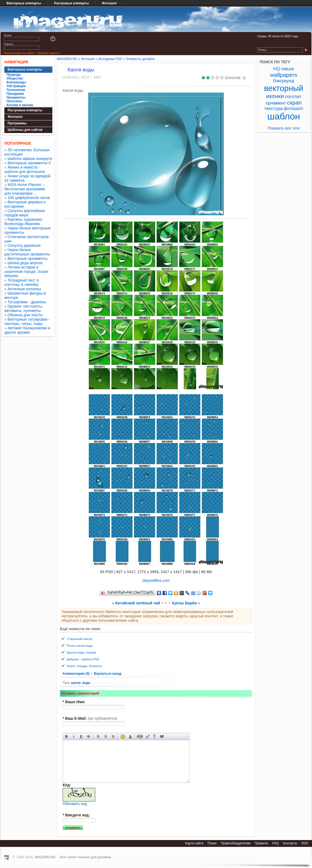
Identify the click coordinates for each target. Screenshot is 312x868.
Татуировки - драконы (27, 302)
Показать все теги (284, 128)
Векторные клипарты (24, 3)
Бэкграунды (16, 82)
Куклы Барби (184, 603)
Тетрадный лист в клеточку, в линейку (22, 282)
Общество (15, 78)
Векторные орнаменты (28, 258)
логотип (293, 97)
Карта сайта (194, 843)
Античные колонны (24, 289)
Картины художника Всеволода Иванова (23, 222)
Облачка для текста (25, 315)
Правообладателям (235, 843)
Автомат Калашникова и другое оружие (27, 330)
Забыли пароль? (49, 53)
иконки (275, 96)
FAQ (275, 843)
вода (86, 683)
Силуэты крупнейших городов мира (25, 213)
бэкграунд (284, 81)
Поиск (212, 843)
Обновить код (75, 804)
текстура (273, 108)
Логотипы (14, 101)
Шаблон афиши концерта (30, 159)
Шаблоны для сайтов (25, 130)
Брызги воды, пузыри (81, 652)
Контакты (290, 843)
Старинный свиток (79, 639)
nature (288, 69)
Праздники (15, 94)
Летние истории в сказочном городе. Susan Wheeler (26, 272)
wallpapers (284, 75)
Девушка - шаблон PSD (83, 659)
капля (76, 683)
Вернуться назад (108, 674)
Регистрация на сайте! (19, 53)
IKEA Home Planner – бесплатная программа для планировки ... (25, 189)
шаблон (284, 116)
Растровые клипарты (72, 3)
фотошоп (293, 108)
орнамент (276, 103)
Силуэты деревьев (24, 245)
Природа (14, 75)
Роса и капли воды (80, 646)
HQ (277, 69)
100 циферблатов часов (29, 198)
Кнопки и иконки (20, 105)
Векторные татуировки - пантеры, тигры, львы (27, 321)
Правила (261, 843)
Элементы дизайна (140, 59)
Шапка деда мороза (25, 263)
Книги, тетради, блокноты (84, 666)
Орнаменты (16, 97)
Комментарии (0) (77, 674)
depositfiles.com (156, 580)
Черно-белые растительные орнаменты (27, 252)
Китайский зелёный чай (138, 603)
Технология (16, 90)
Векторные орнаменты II (29, 163)
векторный (284, 88)
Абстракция (16, 86)
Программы (17, 123)
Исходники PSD (110, 59)
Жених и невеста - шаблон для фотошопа (25, 169)
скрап (294, 102)
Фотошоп (109, 3)
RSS (305, 843)
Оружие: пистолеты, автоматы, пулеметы (24, 308)
